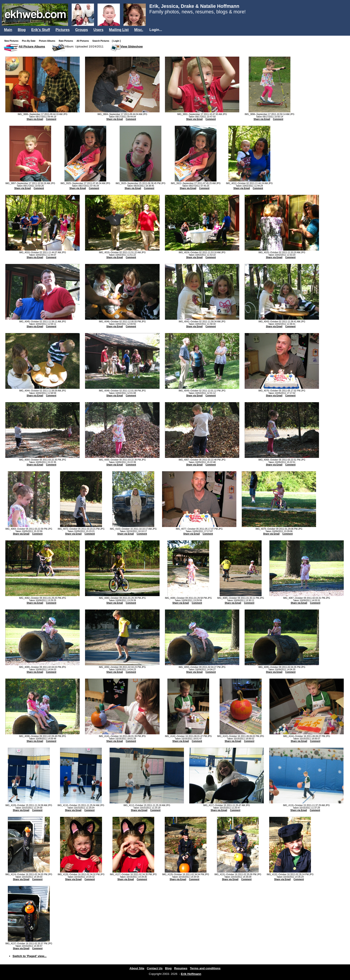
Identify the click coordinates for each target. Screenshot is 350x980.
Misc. (139, 30)
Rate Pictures (67, 41)
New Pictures (12, 41)
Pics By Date (30, 41)
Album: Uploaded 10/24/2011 (84, 46)
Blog (22, 30)
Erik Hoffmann (191, 974)
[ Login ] (116, 41)
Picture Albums (48, 41)
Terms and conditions (205, 968)
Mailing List (119, 30)
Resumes (181, 968)
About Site (137, 968)
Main (8, 30)
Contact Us (155, 968)
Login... (156, 30)
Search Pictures (102, 41)
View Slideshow (132, 46)
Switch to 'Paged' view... (30, 956)
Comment (51, 119)
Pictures (63, 30)
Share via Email (35, 119)
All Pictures (84, 41)
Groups (82, 30)
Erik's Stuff (41, 30)
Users (98, 30)
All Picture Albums (32, 46)
